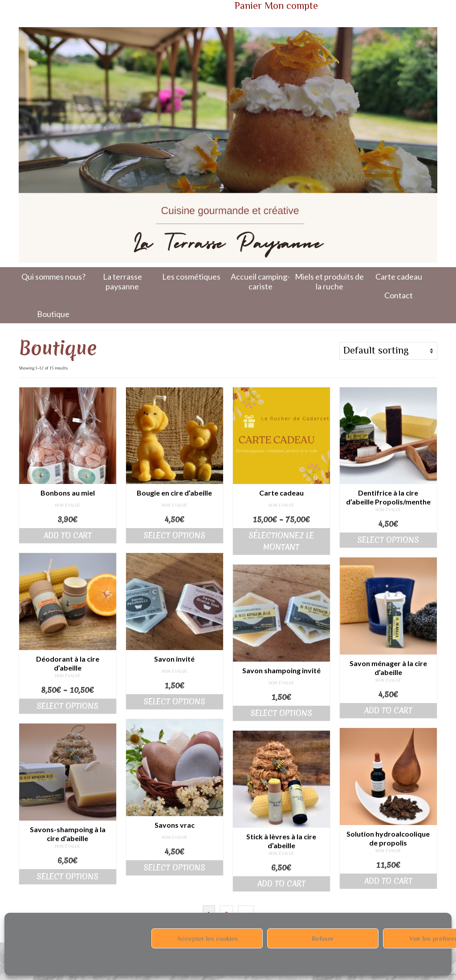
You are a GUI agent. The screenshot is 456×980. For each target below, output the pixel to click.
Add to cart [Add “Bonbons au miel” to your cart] (68, 535)
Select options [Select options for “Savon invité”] (174, 701)
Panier (248, 6)
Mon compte (291, 6)
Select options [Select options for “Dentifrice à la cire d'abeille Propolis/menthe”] (388, 540)
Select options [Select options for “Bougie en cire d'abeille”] (174, 535)
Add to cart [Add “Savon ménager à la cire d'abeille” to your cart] (388, 710)
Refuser (323, 938)
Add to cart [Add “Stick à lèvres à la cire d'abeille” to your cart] (281, 884)
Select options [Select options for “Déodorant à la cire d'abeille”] (67, 706)
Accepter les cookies (207, 938)
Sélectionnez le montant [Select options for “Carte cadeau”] (281, 541)
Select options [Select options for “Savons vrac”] (174, 868)
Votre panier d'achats (148, 7)
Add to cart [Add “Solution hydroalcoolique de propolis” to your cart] (388, 881)
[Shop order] (388, 351)
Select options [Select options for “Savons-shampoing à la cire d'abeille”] (67, 876)
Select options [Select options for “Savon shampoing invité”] (281, 713)
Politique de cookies (38, 963)
